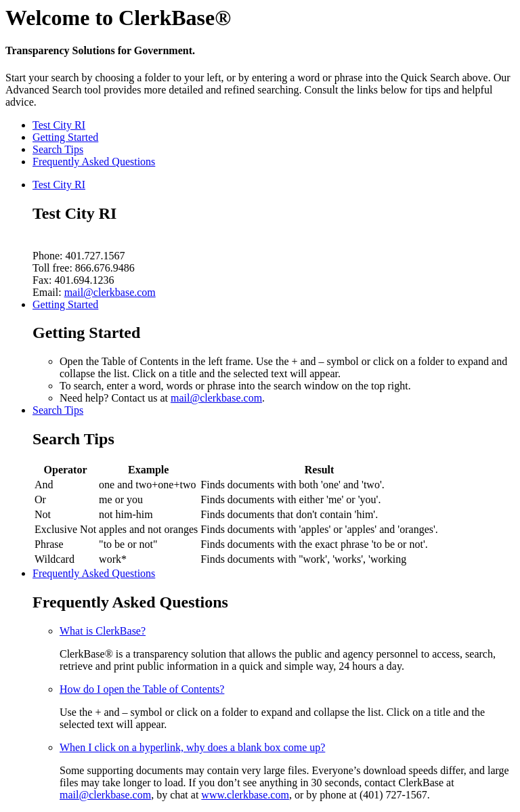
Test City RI (59, 125)
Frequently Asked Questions (94, 162)
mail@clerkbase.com (110, 292)
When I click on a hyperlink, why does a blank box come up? (192, 747)
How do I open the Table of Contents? (142, 689)
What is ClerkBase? (103, 631)
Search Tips (58, 149)
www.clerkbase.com (245, 795)
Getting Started (65, 137)
